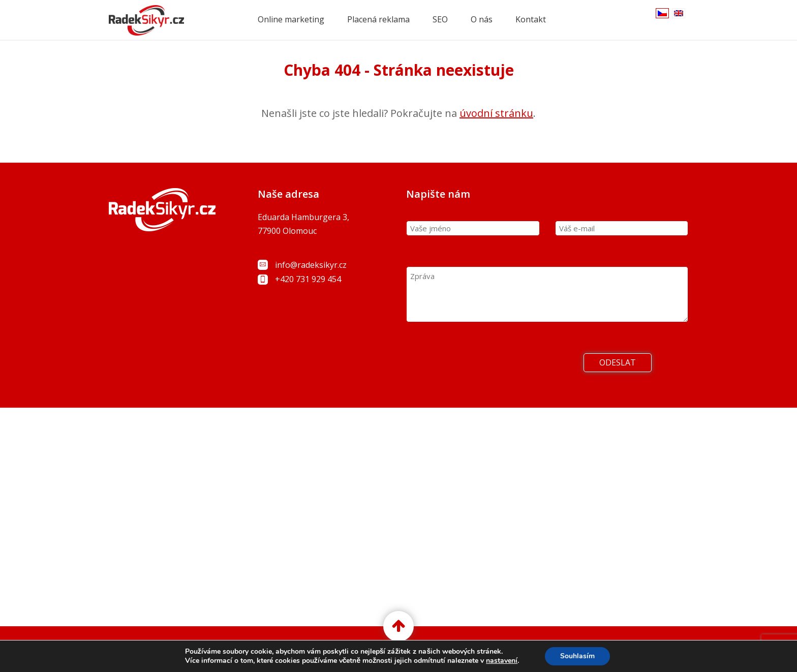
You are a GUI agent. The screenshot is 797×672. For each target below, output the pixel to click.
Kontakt (531, 19)
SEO (440, 19)
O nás (482, 19)
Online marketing (291, 19)
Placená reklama (378, 19)
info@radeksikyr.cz (311, 265)
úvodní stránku (496, 113)
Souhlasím (577, 656)
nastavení (502, 661)
